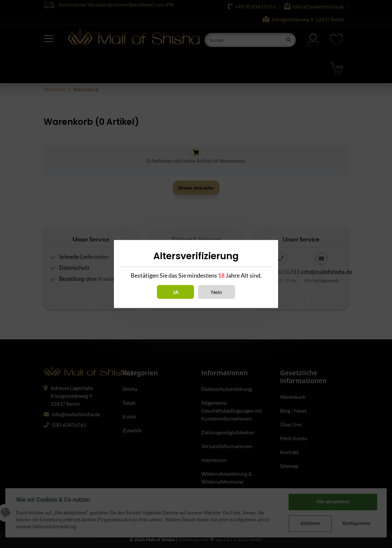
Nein (217, 292)
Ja (176, 292)
